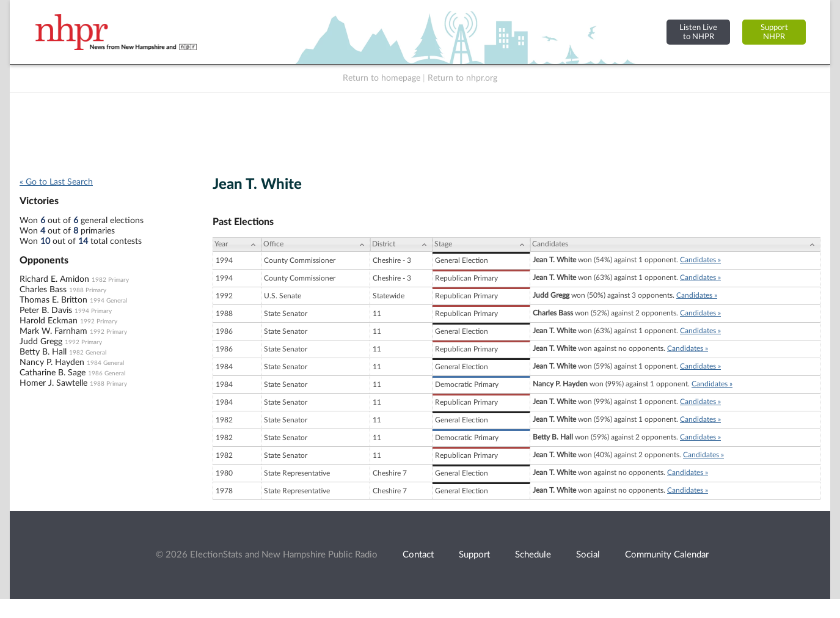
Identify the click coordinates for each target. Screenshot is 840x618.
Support (474, 555)
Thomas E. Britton (53, 300)
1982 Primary (110, 280)
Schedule (533, 555)
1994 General (108, 301)
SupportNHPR (774, 32)
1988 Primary (88, 290)
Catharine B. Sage (53, 373)
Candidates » (700, 260)
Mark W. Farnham (53, 331)
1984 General (105, 363)
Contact (418, 555)
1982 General (88, 353)
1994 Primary (93, 311)
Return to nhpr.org (462, 78)
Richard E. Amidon (54, 279)
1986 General (107, 373)
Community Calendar (667, 555)
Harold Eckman (49, 321)
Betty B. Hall (43, 352)
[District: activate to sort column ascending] (401, 245)
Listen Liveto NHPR (698, 32)
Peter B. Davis (46, 311)
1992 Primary (99, 322)
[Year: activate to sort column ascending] (237, 245)
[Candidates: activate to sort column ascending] (675, 245)
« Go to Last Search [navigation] (56, 182)
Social (588, 555)
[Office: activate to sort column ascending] (316, 245)
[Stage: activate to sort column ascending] (481, 245)
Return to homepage (382, 78)
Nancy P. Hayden (52, 362)
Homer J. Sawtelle (53, 383)
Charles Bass (43, 290)
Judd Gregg (41, 342)
